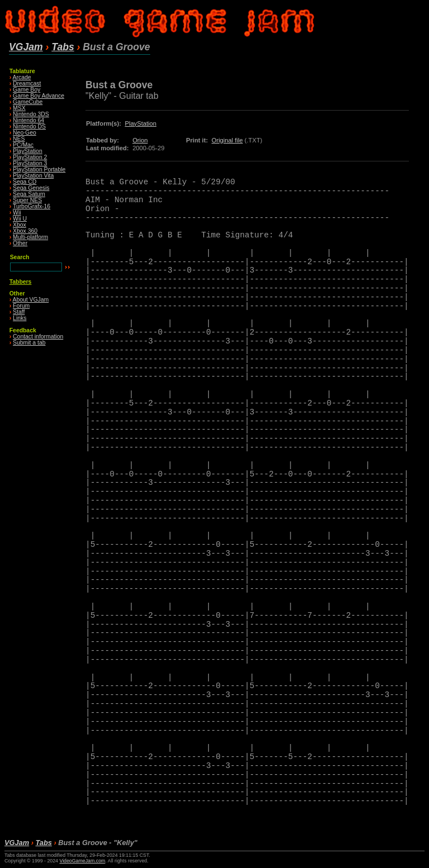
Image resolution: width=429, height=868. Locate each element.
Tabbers (21, 282)
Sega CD (25, 182)
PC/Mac (23, 145)
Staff (19, 312)
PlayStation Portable (39, 170)
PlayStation (28, 151)
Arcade (22, 77)
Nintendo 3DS (31, 114)
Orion (140, 140)
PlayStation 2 (30, 157)
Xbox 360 (25, 231)
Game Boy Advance (39, 96)
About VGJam (31, 300)
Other (20, 243)
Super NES (27, 200)
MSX (19, 108)
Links (20, 318)
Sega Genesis (31, 188)
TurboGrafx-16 (32, 206)
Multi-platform (30, 237)
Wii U (20, 219)
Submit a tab (29, 343)
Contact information (38, 337)
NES (19, 139)
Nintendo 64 (28, 120)
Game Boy (27, 90)
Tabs (63, 47)
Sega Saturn (29, 194)
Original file (227, 140)
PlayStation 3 (30, 163)
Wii (17, 213)
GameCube (28, 102)
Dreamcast (27, 84)
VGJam (26, 47)
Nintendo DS (29, 127)
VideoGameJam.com (82, 861)
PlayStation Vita (33, 176)
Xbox (20, 225)
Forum (21, 306)
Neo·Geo (25, 133)
